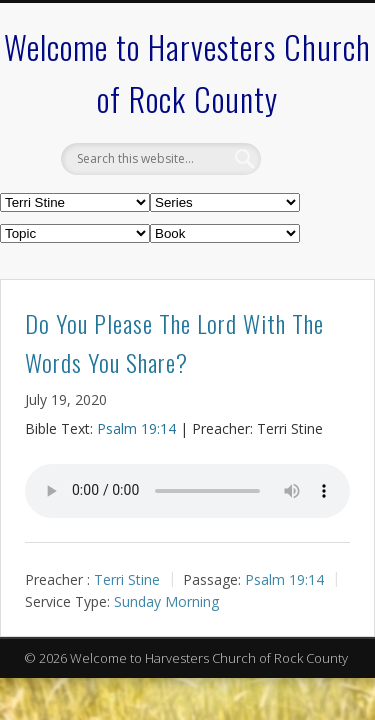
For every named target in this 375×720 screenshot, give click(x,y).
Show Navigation (303, 179)
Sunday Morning (166, 601)
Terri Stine (127, 578)
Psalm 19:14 (136, 428)
